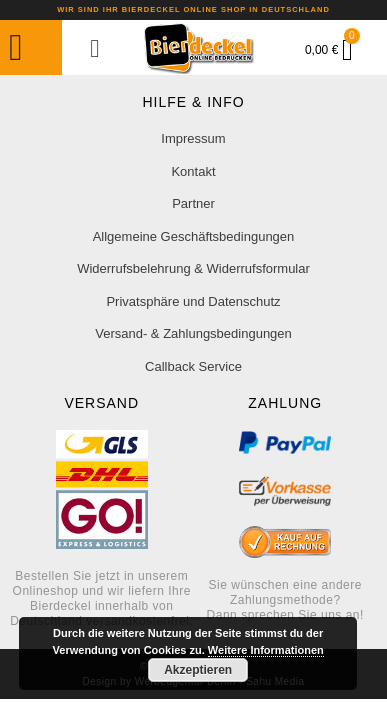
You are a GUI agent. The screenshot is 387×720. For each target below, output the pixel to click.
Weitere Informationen (266, 650)
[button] (16, 48)
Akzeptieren (198, 670)
